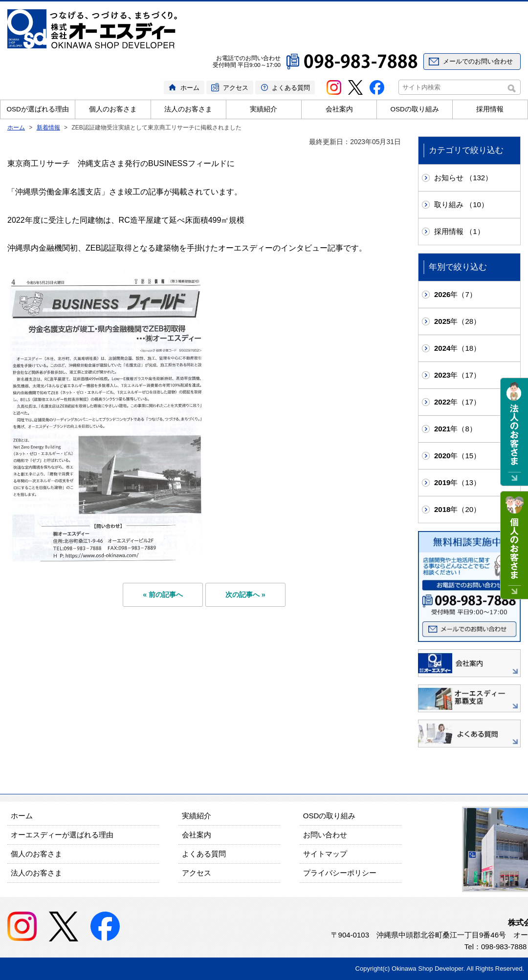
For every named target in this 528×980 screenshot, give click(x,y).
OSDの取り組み (414, 109)
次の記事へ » (245, 595)
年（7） (455, 294)
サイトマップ (325, 854)
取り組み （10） (461, 204)
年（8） (455, 429)
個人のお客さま (113, 109)
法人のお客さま (188, 109)
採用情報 (490, 109)
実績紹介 (264, 109)
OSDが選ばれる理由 (38, 109)
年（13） (457, 482)
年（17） (457, 375)
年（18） (457, 348)
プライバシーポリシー (340, 873)
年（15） (457, 456)
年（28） (457, 321)
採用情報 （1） (459, 231)
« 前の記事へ (163, 595)
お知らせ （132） (463, 178)
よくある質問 (291, 88)
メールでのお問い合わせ (478, 62)
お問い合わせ (325, 835)
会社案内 (339, 109)
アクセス (236, 88)
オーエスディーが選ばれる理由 (62, 835)
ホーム (190, 88)
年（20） (457, 509)
